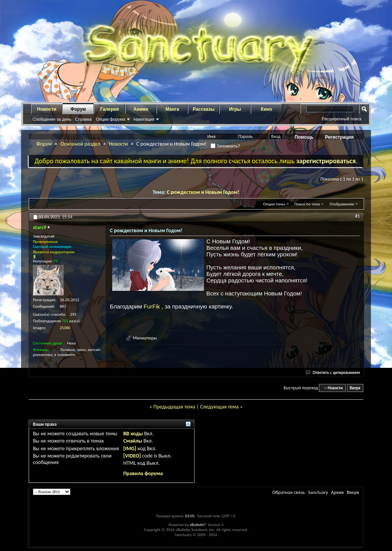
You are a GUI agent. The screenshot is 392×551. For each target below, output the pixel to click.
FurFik (153, 306)
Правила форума (143, 473)
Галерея (109, 109)
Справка (83, 119)
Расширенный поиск (341, 119)
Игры (235, 109)
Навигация (144, 119)
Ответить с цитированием (333, 373)
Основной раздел (80, 144)
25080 (65, 328)
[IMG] (130, 449)
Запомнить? (225, 146)
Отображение (342, 204)
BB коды (133, 434)
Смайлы (133, 441)
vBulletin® (198, 525)
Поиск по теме (307, 204)
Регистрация (339, 137)
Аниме (141, 109)
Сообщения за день (52, 119)
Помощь (304, 137)
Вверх (355, 388)
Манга (172, 109)
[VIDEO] (132, 456)
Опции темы (274, 204)
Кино (266, 109)
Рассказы (204, 109)
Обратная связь (288, 492)
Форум (78, 109)
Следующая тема (220, 407)
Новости (47, 109)
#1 (358, 216)
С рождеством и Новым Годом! (203, 192)
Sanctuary (318, 492)
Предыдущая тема (174, 407)
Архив (337, 492)
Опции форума (110, 119)
